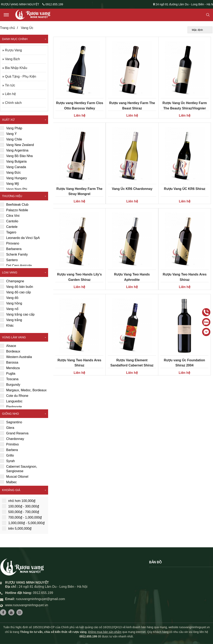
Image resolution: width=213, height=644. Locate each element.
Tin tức (10, 85)
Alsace (8, 346)
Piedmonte (11, 407)
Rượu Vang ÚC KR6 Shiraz (185, 189)
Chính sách (13, 103)
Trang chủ (8, 28)
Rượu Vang (13, 50)
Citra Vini (10, 216)
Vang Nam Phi (14, 189)
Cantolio (9, 221)
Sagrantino (11, 422)
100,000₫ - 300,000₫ (21, 506)
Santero (9, 260)
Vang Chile (11, 139)
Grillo (7, 455)
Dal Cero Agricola (16, 265)
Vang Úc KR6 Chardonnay (132, 189)
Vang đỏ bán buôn (17, 287)
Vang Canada (13, 167)
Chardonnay (12, 439)
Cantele (9, 227)
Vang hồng (11, 303)
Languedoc (11, 401)
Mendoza (10, 368)
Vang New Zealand (17, 145)
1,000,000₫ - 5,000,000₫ (23, 523)
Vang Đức (10, 172)
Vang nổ (9, 309)
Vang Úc (27, 28)
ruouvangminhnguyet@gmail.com (40, 599)
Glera (7, 428)
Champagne (12, 281)
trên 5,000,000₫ (17, 528)
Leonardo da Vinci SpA (20, 238)
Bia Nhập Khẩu (16, 68)
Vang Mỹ (9, 184)
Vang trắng (11, 320)
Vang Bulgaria (13, 161)
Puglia (8, 373)
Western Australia (16, 357)
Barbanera (11, 249)
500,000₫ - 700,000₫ (21, 512)
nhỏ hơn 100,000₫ (19, 501)
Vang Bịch (12, 59)
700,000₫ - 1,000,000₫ (22, 517)
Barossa (9, 362)
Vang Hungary (13, 178)
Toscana (9, 379)
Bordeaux (10, 351)
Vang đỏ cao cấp (15, 292)
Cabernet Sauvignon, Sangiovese (19, 469)
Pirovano (10, 243)
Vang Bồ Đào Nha (16, 156)
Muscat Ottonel (14, 476)
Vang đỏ (9, 298)
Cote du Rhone (14, 396)
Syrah (7, 461)
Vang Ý (8, 134)
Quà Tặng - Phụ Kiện (20, 76)
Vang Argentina (14, 150)
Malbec (8, 482)
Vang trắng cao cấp (17, 314)
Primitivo (9, 444)
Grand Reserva (14, 433)
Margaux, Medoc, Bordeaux (23, 390)
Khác (7, 325)
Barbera (9, 450)
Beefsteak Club (14, 204)
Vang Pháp (11, 128)
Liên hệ (10, 94)
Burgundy (10, 385)
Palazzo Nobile (14, 210)
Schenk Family (14, 254)
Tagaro (8, 232)
